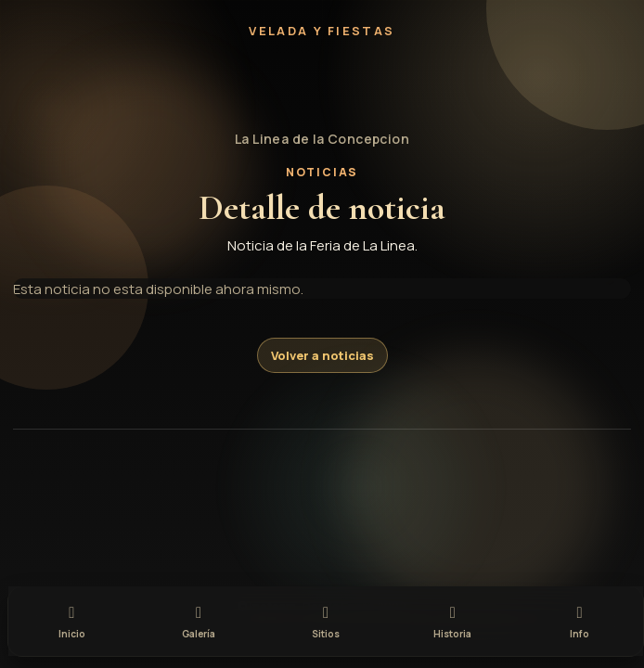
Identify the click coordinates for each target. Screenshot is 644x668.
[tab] (72, 619)
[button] (322, 85)
